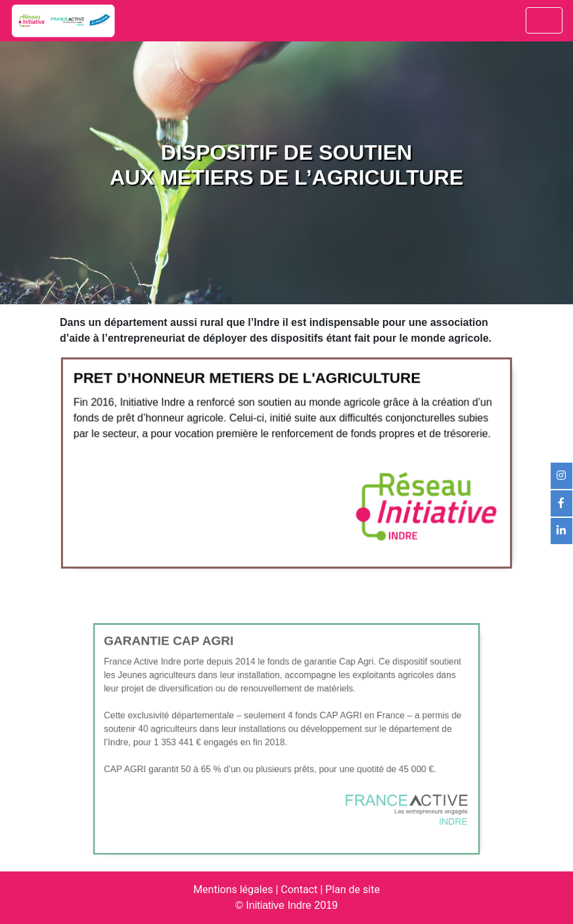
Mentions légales (233, 889)
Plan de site (353, 889)
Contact (299, 889)
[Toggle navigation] (544, 20)
